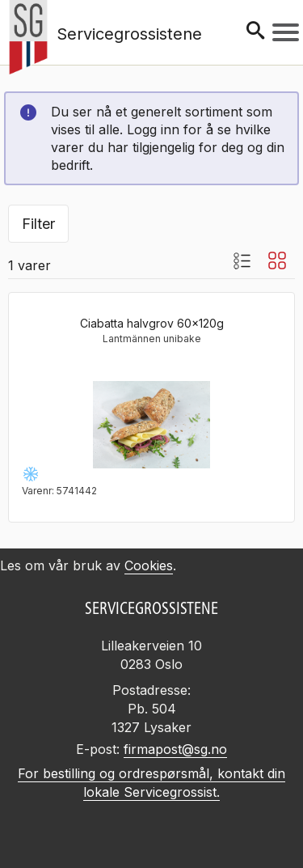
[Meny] (286, 32)
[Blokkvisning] (277, 260)
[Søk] (255, 32)
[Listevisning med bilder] (242, 260)
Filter (38, 224)
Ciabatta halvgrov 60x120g (152, 323)
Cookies (149, 565)
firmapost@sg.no (175, 749)
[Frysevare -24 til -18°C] (31, 474)
